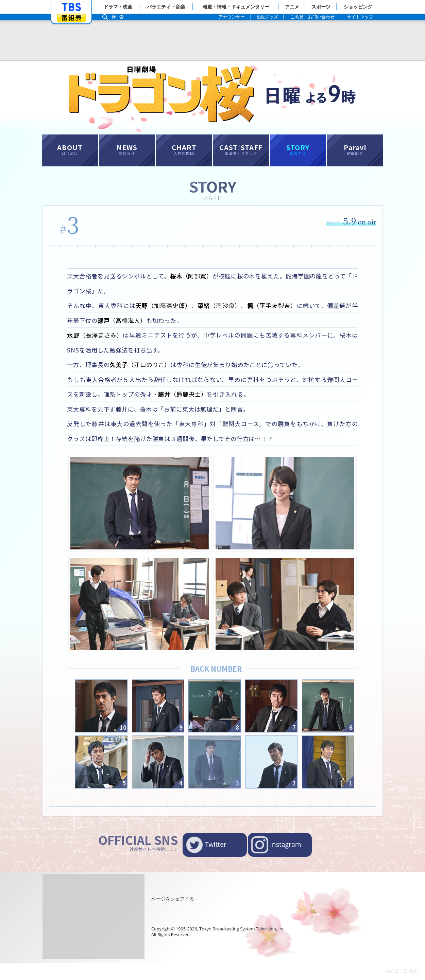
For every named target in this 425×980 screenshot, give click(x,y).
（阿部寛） (199, 281)
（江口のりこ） (145, 374)
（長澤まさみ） (97, 343)
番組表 (71, 18)
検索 (119, 17)
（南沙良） (226, 312)
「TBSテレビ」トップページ (71, 7)
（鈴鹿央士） (202, 405)
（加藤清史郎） (168, 312)
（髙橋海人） (139, 328)
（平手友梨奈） (280, 312)
